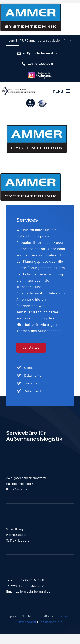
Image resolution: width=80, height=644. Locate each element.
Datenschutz (27, 622)
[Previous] (64, 40)
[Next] (70, 40)
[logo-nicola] (19, 86)
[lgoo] (37, 98)
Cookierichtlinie (50, 622)
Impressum (64, 616)
